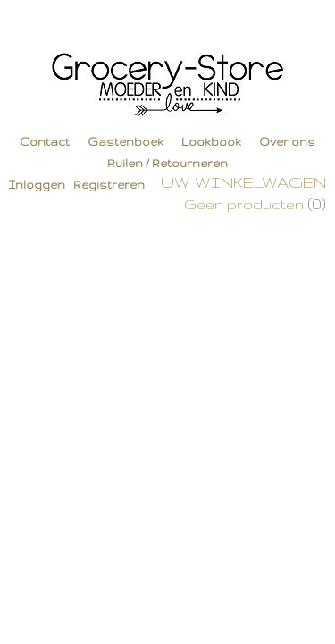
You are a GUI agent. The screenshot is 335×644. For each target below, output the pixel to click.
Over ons (287, 142)
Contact (45, 142)
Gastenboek (126, 142)
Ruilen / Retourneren (167, 163)
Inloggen (37, 185)
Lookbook (211, 142)
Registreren (109, 185)
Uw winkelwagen (243, 182)
